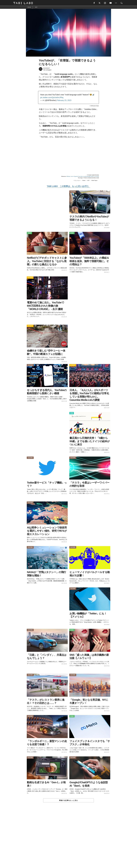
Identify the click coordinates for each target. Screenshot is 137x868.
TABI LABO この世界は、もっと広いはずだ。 (68, 186)
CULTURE (73, 192)
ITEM (72, 413)
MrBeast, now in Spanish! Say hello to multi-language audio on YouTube (83, 177)
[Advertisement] (68, 840)
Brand (84, 181)
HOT (89, 181)
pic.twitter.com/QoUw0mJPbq (52, 98)
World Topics (94, 181)
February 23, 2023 (64, 101)
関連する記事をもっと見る (68, 801)
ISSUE (29, 233)
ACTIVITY (30, 278)
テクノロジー (78, 181)
